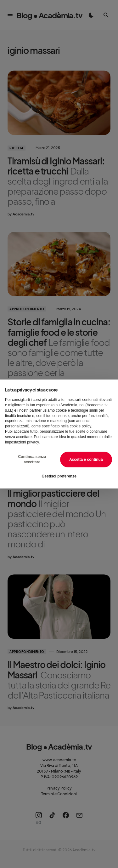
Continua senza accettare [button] (32, 459)
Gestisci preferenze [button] (59, 476)
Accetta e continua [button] (86, 460)
